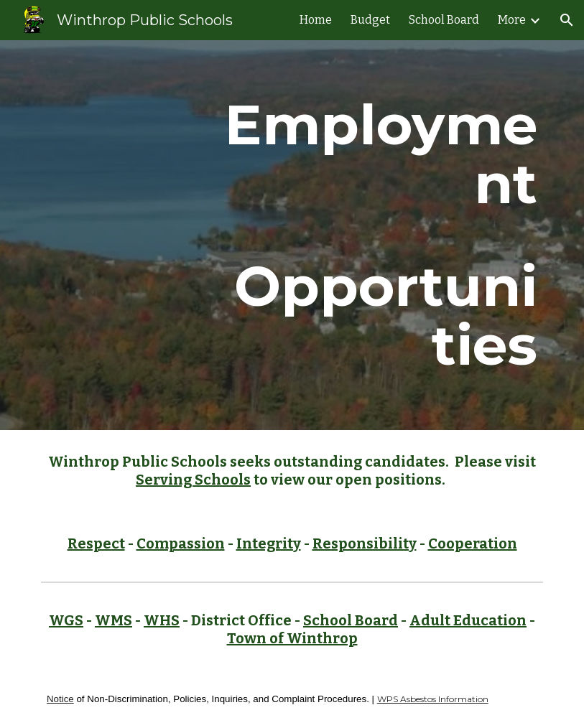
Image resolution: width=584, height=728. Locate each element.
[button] (567, 20)
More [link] (512, 20)
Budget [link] (370, 20)
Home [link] (316, 20)
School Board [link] (444, 20)
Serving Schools (193, 480)
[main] (378, 235)
